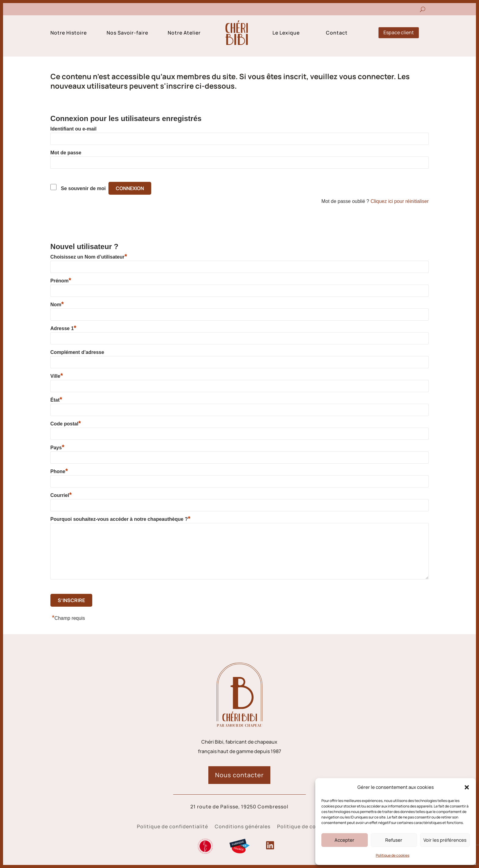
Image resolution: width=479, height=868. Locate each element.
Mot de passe (66, 153)
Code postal (66, 424)
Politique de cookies (393, 855)
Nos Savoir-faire (127, 33)
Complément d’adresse (77, 352)
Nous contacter (239, 775)
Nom (57, 304)
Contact (337, 33)
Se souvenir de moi (83, 188)
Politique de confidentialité (172, 827)
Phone (59, 471)
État (56, 400)
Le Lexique (286, 33)
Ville (57, 376)
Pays (57, 447)
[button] (467, 787)
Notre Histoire (69, 33)
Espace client (399, 32)
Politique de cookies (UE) (310, 827)
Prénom (61, 281)
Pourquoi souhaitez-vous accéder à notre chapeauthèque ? (120, 519)
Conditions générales (243, 827)
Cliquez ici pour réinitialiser (400, 201)
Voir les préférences (445, 840)
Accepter (344, 840)
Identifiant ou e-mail (73, 129)
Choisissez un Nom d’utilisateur (89, 257)
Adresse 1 (63, 328)
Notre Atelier (184, 33)
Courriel (61, 495)
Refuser (394, 840)
